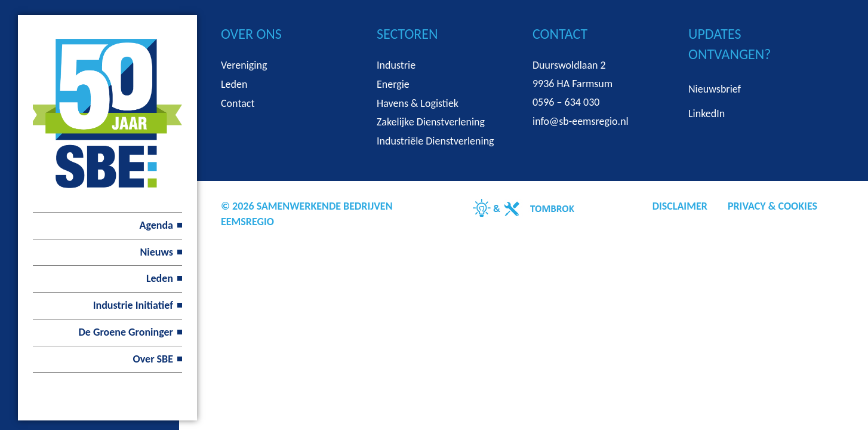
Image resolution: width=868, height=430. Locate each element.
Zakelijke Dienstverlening (431, 122)
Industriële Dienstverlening (435, 141)
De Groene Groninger (126, 332)
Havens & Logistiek (418, 103)
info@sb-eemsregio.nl (581, 121)
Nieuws (157, 252)
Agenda (156, 225)
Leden (160, 278)
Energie (393, 84)
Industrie (396, 65)
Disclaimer (680, 206)
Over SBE (153, 359)
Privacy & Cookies (772, 206)
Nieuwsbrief (715, 89)
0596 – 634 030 (566, 102)
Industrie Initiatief (133, 305)
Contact (238, 103)
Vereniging (244, 65)
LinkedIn (707, 113)
